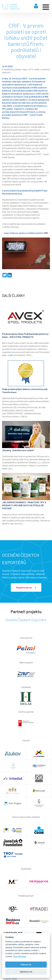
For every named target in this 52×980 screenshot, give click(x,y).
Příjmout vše (26, 965)
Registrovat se (26, 588)
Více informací (20, 957)
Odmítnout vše (26, 972)
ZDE (46, 233)
